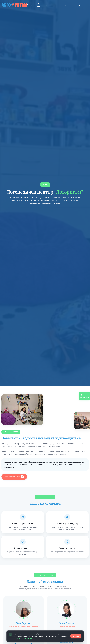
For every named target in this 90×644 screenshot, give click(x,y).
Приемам (76, 636)
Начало (30, 5)
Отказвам (64, 636)
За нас (39, 5)
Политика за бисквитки (23, 638)
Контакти (56, 5)
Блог (46, 5)
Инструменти (82, 5)
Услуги (67, 5)
